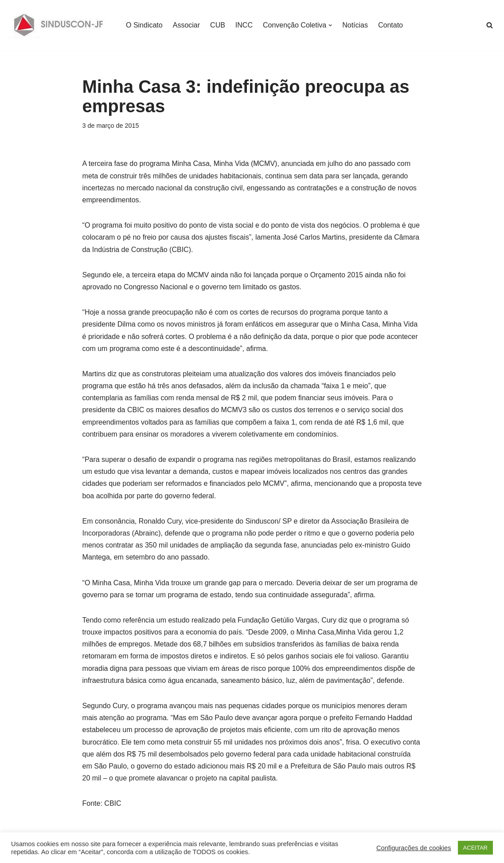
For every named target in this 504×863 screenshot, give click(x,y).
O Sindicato (144, 25)
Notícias (355, 25)
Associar (186, 25)
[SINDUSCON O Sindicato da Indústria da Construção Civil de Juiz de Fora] (59, 25)
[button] (330, 25)
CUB (218, 25)
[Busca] (490, 25)
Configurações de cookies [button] (414, 848)
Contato (391, 25)
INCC (244, 25)
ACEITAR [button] (475, 848)
